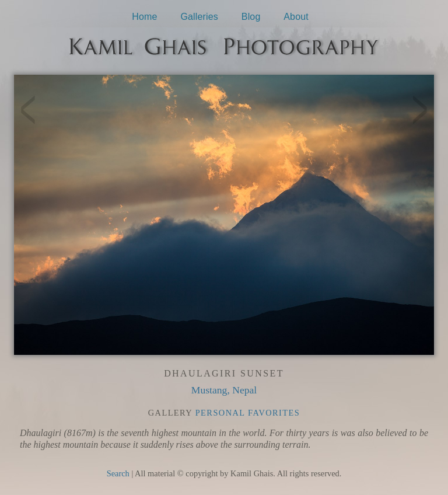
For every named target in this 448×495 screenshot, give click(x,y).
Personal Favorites (248, 413)
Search (118, 473)
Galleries (199, 17)
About (296, 17)
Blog (251, 17)
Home (144, 17)
